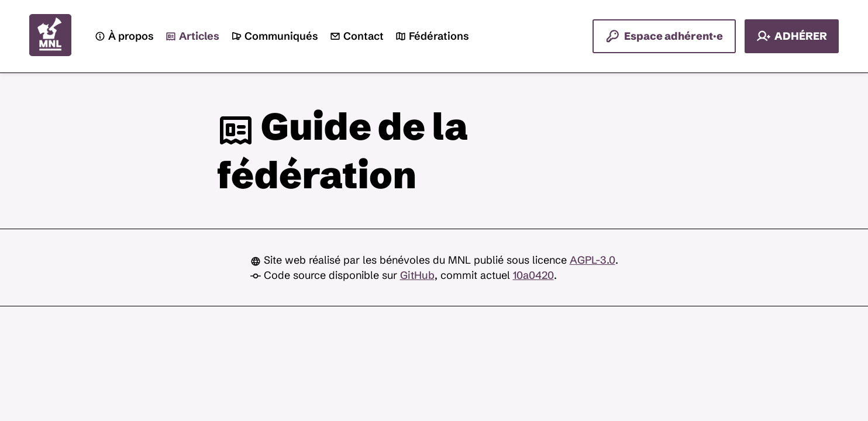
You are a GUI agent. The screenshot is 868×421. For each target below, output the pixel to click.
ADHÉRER (792, 36)
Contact (357, 37)
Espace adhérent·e (664, 36)
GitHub (417, 275)
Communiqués (275, 37)
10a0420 (533, 275)
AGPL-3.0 (593, 260)
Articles (192, 37)
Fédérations (432, 37)
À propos (124, 37)
